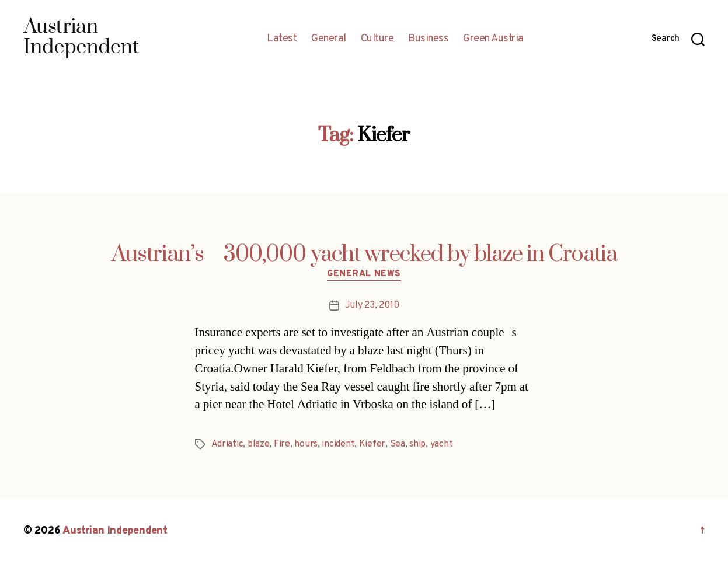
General (329, 39)
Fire (282, 444)
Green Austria (493, 39)
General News (364, 274)
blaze (259, 444)
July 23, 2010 (372, 305)
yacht (442, 444)
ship (417, 444)
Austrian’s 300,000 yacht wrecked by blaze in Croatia (364, 255)
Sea (398, 444)
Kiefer (372, 444)
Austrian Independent (115, 531)
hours (306, 444)
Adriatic (227, 444)
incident (338, 444)
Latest (282, 39)
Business (428, 39)
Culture (377, 39)
